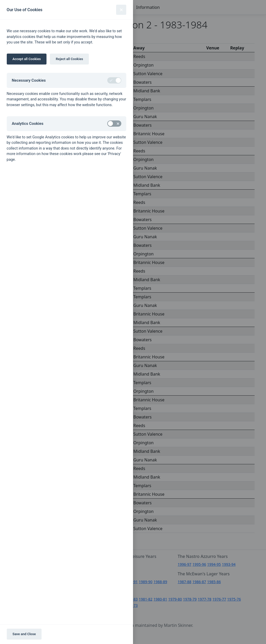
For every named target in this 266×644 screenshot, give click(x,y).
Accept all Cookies (27, 59)
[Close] (121, 10)
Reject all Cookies (69, 59)
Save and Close (24, 634)
